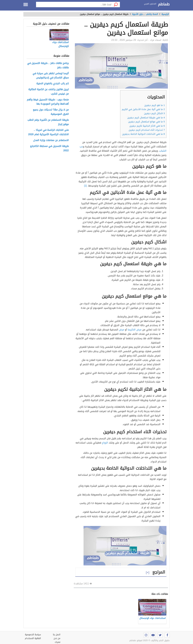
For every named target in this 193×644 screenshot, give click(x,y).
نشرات (58, 642)
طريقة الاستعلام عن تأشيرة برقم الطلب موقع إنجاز (48, 122)
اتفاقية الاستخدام (33, 638)
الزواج (105, 443)
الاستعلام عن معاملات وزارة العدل (51, 140)
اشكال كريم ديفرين (154, 113)
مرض (122, 330)
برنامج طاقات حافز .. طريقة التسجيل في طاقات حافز (48, 65)
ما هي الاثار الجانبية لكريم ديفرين (147, 126)
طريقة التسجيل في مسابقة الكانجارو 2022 (49, 148)
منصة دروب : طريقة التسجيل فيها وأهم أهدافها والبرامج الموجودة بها (48, 102)
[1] (85, 186)
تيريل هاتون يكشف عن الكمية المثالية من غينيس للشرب (49, 92)
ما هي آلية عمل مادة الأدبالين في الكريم (143, 109)
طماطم (164, 4)
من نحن (57, 638)
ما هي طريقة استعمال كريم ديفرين (146, 118)
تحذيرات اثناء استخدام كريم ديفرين (147, 130)
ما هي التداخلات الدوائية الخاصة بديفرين (143, 134)
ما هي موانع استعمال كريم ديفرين (146, 122)
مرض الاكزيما (135, 330)
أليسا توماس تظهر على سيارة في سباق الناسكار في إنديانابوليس (51, 76)
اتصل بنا (57, 635)
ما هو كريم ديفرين (155, 105)
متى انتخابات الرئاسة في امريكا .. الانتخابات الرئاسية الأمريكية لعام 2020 (48, 132)
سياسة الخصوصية (33, 635)
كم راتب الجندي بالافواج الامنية (53, 84)
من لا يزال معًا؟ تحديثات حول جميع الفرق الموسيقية (51, 112)
